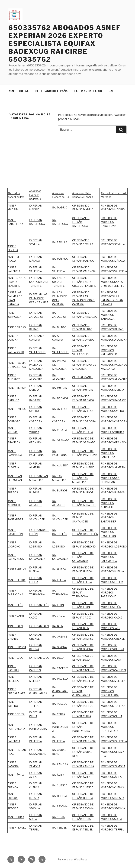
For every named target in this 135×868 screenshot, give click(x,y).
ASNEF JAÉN (15, 626)
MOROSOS (107, 432)
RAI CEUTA (59, 714)
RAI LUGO (58, 658)
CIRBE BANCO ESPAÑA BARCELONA (81, 222)
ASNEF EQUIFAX (19, 91)
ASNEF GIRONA (17, 647)
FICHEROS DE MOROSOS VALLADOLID (109, 350)
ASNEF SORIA (16, 817)
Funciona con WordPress (73, 859)
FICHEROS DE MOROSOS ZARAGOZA (109, 315)
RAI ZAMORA (60, 764)
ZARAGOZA (59, 317)
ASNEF (12, 451)
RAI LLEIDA (59, 580)
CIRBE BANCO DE (83, 624)
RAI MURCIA (60, 388)
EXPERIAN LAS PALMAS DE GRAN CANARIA (39, 298)
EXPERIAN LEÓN (39, 605)
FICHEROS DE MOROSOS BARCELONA (109, 222)
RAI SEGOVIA (60, 806)
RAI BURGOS (60, 490)
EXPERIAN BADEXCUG (88, 91)
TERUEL (88, 829)
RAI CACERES (60, 668)
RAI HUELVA (59, 569)
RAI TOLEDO (60, 704)
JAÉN (86, 628)
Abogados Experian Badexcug (35, 195)
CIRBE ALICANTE (83, 377)
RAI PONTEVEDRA (60, 727)
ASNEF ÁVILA (16, 775)
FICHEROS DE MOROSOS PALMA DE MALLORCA (114, 365)
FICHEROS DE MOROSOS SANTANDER (109, 518)
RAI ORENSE (60, 637)
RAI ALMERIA (60, 465)
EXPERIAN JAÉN (39, 626)
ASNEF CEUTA (16, 714)
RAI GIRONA (60, 647)
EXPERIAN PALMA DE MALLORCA (36, 365)
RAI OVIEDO (59, 409)
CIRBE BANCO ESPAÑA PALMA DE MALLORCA (84, 365)
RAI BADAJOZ (60, 398)
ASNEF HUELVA (17, 569)
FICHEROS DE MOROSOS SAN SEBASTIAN (110, 478)
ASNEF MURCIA (17, 388)
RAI (111, 91)
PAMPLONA (15, 455)
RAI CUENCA (60, 785)
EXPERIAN (36, 348)
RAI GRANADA (61, 440)
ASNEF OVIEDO (17, 409)
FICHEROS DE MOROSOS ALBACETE (109, 503)
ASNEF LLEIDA (17, 580)
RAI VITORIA (60, 430)
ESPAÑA (77, 628)
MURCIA (34, 390)
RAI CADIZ (58, 616)
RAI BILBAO (59, 327)
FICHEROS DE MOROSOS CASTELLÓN (109, 532)
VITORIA (119, 432)
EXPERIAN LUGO (39, 658)
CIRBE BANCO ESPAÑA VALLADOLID (81, 350)
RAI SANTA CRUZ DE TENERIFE (59, 282)
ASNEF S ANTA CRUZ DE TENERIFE (17, 282)
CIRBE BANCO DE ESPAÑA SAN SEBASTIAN (83, 478)
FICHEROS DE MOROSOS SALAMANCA (109, 557)
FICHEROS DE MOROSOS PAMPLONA (109, 453)
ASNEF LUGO (15, 658)
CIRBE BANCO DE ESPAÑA (52, 91)
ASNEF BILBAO (17, 327)
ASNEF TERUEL (17, 828)
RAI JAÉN (58, 626)
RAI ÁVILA (58, 775)
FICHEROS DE (109, 428)
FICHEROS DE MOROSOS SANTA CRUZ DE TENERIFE (112, 282)
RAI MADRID (60, 207)
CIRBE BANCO (81, 514)
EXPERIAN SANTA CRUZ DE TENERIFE (39, 282)
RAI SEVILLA (60, 242)
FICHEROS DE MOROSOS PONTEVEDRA (110, 727)
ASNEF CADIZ (16, 616)
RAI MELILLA (60, 679)
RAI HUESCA (60, 796)
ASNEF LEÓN (15, 605)
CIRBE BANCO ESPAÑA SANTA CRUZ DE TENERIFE (84, 282)
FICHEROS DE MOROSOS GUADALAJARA (110, 691)
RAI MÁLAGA (60, 259)
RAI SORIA (58, 817)
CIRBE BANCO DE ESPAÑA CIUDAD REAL (83, 752)
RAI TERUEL (59, 828)
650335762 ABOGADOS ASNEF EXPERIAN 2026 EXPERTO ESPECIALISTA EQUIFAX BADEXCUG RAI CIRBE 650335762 (65, 44)
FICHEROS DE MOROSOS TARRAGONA (109, 593)
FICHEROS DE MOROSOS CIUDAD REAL (112, 752)
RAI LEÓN (58, 605)
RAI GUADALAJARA (60, 691)
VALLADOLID (37, 352)
